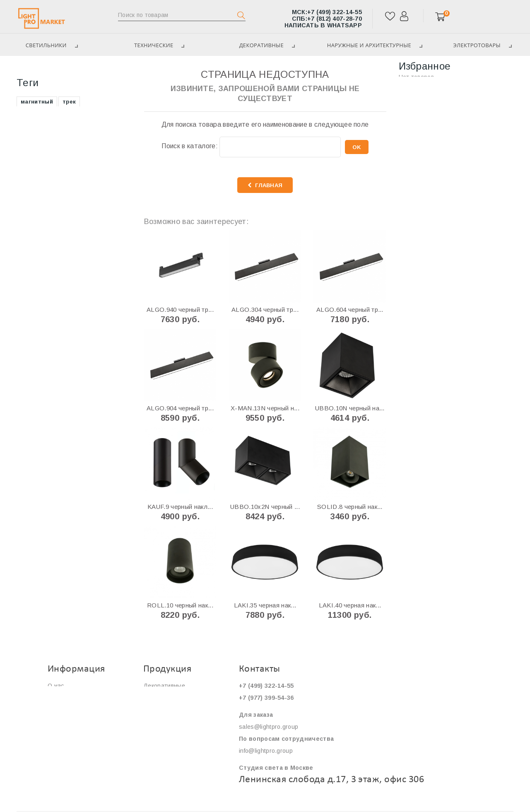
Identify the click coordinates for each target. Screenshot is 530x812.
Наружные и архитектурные (373, 45)
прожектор (36, 290)
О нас (56, 686)
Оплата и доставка (75, 698)
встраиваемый (42, 191)
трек (69, 179)
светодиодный (92, 253)
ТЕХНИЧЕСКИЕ (156, 45)
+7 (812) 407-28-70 (327, 19)
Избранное (425, 66)
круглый (89, 216)
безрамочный (41, 253)
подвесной (37, 241)
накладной (37, 278)
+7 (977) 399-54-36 (266, 698)
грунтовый (82, 266)
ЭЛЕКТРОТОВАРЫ (49, 135)
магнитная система (49, 228)
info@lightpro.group (266, 751)
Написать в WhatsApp (323, 25)
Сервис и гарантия (74, 710)
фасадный (78, 241)
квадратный (39, 266)
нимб (100, 278)
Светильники (39, 70)
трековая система (48, 204)
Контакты (61, 734)
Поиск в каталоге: (189, 146)
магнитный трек (44, 216)
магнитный (37, 179)
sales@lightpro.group (269, 727)
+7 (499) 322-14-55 (327, 12)
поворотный (102, 204)
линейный (76, 290)
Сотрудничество (71, 722)
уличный (100, 228)
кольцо (73, 278)
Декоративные (264, 45)
